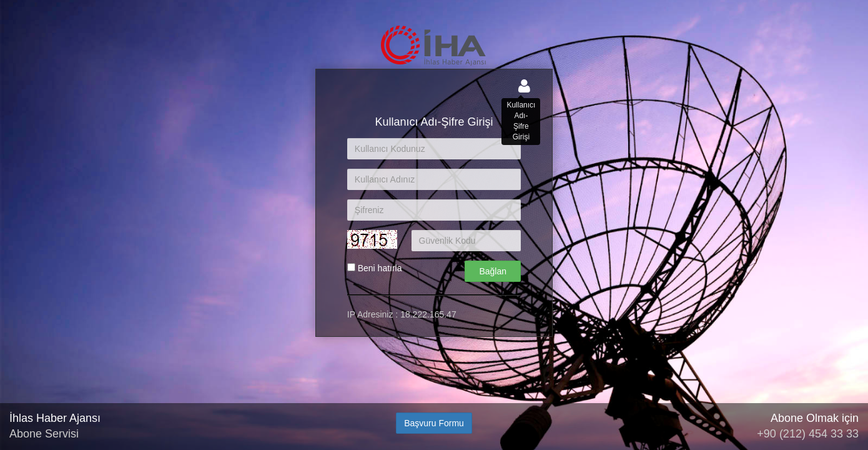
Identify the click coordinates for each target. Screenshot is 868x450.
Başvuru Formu (434, 423)
